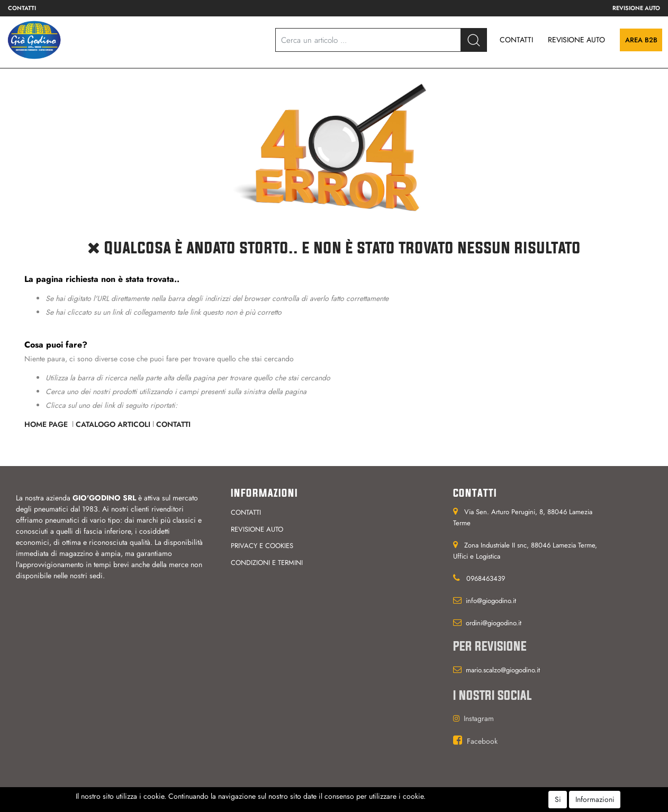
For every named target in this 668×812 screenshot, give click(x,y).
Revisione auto (636, 8)
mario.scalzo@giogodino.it (503, 670)
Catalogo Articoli (113, 424)
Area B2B (641, 40)
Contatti (22, 8)
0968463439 (486, 578)
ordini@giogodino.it (494, 623)
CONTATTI (516, 40)
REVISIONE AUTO (576, 40)
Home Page (47, 424)
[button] (474, 40)
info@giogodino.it (491, 601)
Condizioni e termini (267, 563)
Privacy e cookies (262, 546)
